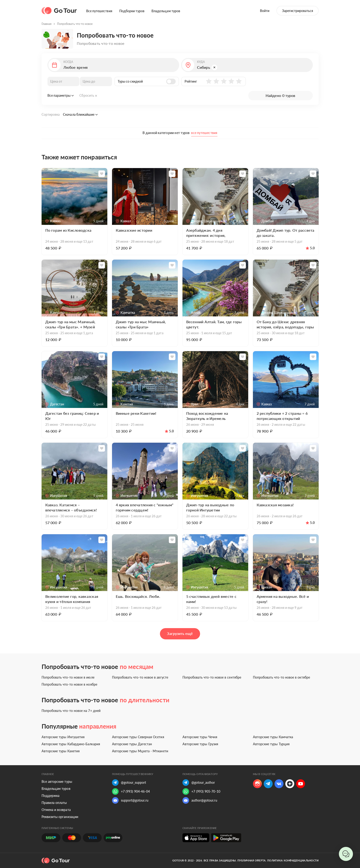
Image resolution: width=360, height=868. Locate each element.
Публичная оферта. (252, 860)
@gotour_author (199, 783)
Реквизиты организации (60, 817)
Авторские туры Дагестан (132, 744)
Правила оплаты (54, 803)
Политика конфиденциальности (293, 860)
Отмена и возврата (56, 810)
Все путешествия (99, 11)
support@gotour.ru (130, 800)
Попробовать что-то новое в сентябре (212, 677)
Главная (46, 24)
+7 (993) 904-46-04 (131, 791)
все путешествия (204, 133)
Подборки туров (132, 11)
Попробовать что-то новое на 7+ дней (71, 711)
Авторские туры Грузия (200, 744)
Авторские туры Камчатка (273, 737)
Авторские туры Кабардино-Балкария (71, 744)
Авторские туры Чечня (200, 737)
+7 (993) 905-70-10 (201, 791)
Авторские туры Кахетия (61, 751)
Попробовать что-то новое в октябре (281, 677)
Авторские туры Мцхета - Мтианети (140, 751)
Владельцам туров (166, 11)
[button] (113, 65)
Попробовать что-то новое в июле (68, 677)
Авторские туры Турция (271, 744)
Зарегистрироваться (298, 11)
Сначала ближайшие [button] (80, 114)
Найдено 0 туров (280, 95)
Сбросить (88, 95)
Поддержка (51, 796)
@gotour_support (129, 783)
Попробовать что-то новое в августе (140, 677)
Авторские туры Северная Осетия (138, 737)
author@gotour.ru (200, 800)
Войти (265, 11)
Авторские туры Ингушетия (63, 737)
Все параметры (61, 95)
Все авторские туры (57, 782)
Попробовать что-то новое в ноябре (69, 684)
